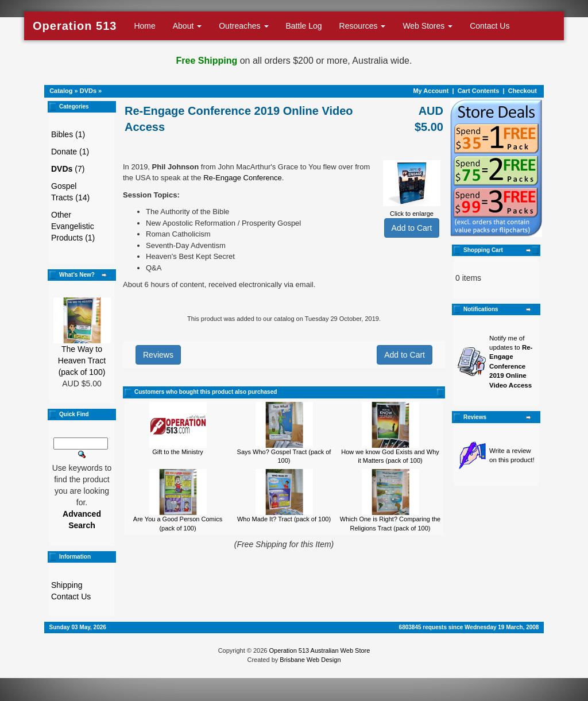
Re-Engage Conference (243, 178)
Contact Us (490, 26)
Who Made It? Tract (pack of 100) (284, 519)
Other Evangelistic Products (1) (73, 226)
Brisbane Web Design (310, 660)
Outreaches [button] (243, 26)
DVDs (88, 91)
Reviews (158, 355)
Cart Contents (479, 91)
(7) (68, 169)
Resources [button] (363, 26)
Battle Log (304, 26)
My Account (431, 91)
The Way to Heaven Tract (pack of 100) (82, 361)
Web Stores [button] (428, 26)
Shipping (67, 585)
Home (144, 26)
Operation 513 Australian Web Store (319, 650)
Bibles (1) (68, 134)
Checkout (523, 91)
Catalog (61, 91)
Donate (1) (70, 152)
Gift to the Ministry (178, 452)
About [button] (187, 26)
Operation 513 (75, 26)
